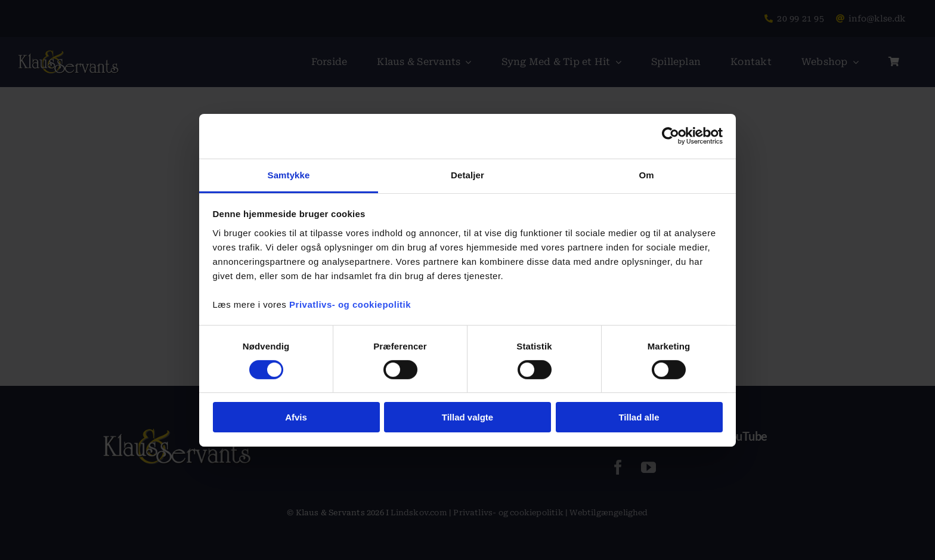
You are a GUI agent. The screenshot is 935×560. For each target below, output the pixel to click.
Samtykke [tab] (289, 174)
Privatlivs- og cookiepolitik (350, 304)
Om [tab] (646, 174)
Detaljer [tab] (467, 174)
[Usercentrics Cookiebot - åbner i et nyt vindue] (671, 136)
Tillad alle (639, 417)
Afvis (296, 417)
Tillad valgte (467, 417)
